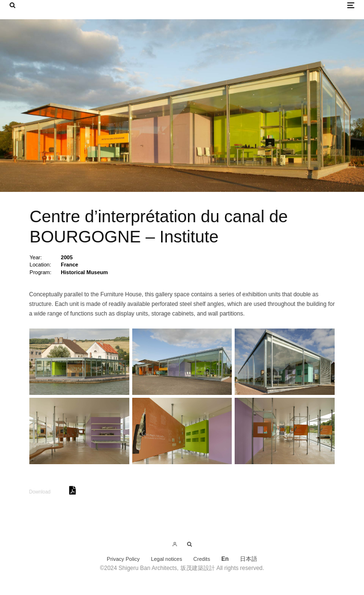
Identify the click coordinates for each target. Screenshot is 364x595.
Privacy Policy (123, 559)
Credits (202, 559)
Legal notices (167, 559)
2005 (67, 257)
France (70, 265)
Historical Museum (85, 272)
